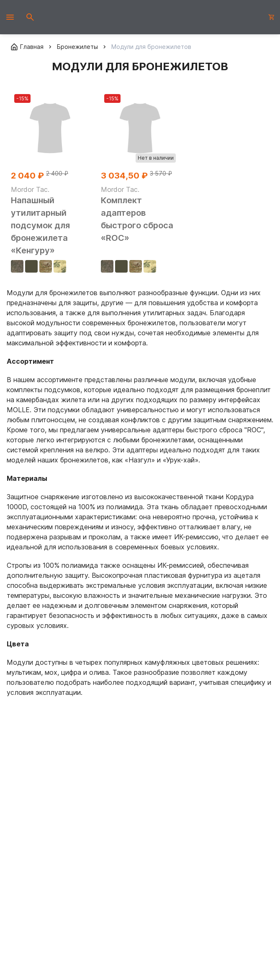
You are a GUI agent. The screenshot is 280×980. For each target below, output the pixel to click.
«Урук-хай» (181, 460)
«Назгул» (140, 460)
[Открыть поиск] (30, 17)
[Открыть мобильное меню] (10, 17)
